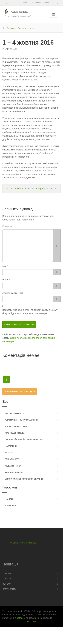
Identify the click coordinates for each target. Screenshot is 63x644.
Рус (56, 3)
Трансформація (14, 472)
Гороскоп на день (26, 28)
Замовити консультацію (20, 391)
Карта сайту (9, 589)
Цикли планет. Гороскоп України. (24, 479)
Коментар (8, 226)
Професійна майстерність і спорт (25, 440)
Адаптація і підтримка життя (22, 420)
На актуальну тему (16, 426)
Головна (11, 28)
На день (10, 499)
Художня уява (13, 466)
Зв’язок (7, 584)
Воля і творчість (15, 413)
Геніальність (12, 459)
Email (5, 279)
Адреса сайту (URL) (13, 293)
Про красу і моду (15, 433)
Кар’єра (9, 453)
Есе (5, 401)
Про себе (8, 579)
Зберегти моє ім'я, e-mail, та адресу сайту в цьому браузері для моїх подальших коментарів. (30, 312)
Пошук (23, 3)
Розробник (31, 621)
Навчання (11, 446)
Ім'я (4, 266)
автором (21, 618)
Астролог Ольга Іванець (23, 543)
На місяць (11, 506)
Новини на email (40, 3)
